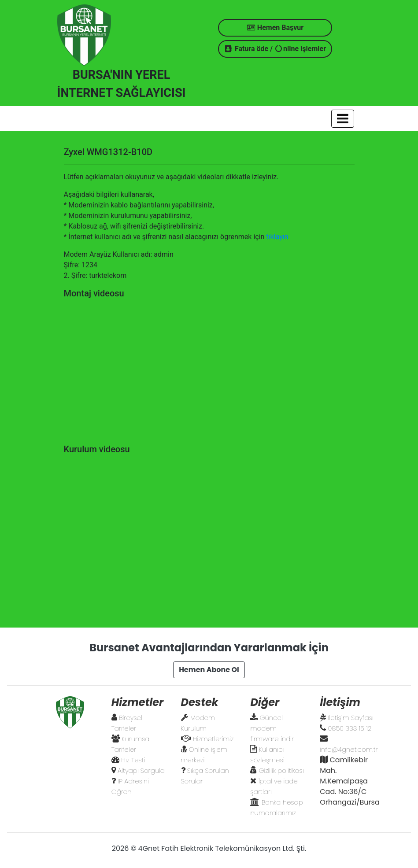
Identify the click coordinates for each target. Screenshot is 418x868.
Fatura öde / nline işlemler (275, 48)
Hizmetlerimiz (213, 739)
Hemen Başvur (275, 28)
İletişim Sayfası (351, 718)
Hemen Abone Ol (209, 670)
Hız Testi (133, 760)
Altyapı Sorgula (141, 770)
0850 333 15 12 (350, 728)
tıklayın (277, 237)
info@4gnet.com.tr (349, 749)
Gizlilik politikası (281, 770)
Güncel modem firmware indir (272, 728)
